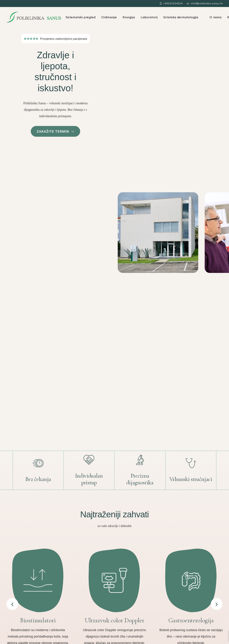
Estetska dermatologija (181, 17)
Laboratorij (149, 17)
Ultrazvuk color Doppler (115, 620)
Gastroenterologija (191, 620)
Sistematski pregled (81, 17)
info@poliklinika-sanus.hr (207, 3)
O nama (215, 17)
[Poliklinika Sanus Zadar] (33, 17)
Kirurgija (129, 17)
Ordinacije (109, 17)
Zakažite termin (55, 131)
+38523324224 (173, 3)
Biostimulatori (38, 620)
